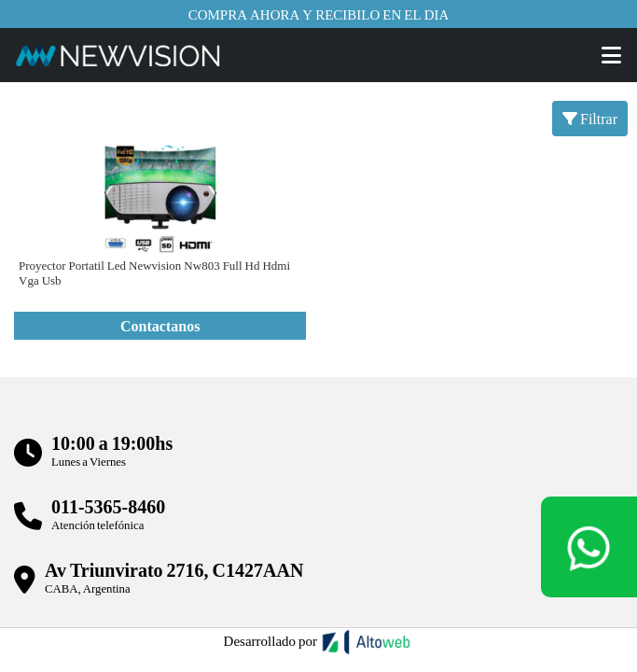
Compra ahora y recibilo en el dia (319, 14)
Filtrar (590, 118)
